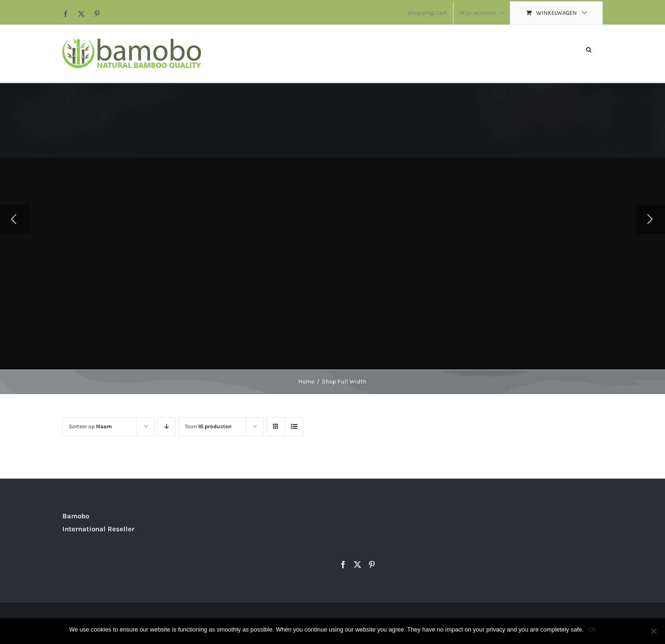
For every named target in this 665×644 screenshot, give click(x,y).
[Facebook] (343, 565)
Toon (208, 426)
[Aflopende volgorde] (166, 427)
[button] (589, 49)
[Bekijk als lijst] (294, 427)
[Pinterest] (372, 565)
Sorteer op (90, 426)
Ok (592, 629)
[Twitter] (357, 565)
